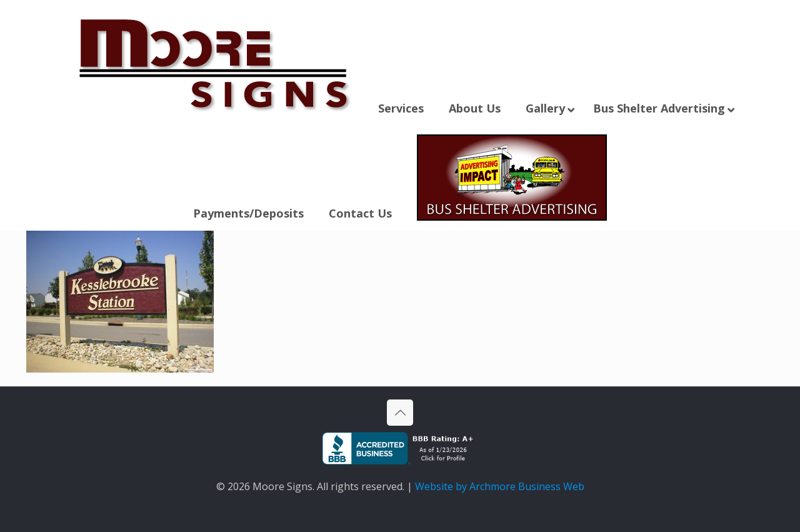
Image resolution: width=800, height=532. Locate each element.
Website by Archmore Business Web (500, 486)
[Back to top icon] (400, 413)
